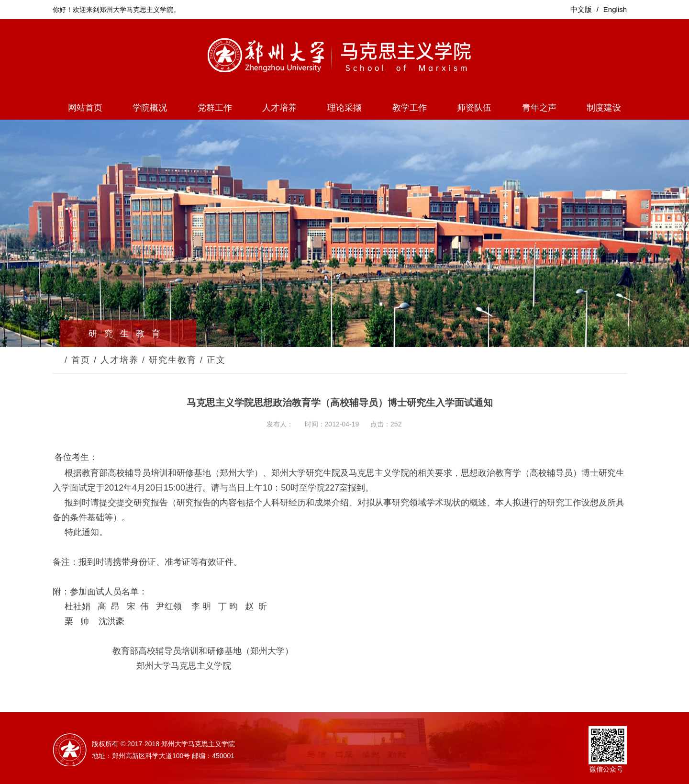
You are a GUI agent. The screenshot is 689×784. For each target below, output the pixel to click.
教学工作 (410, 108)
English (615, 9)
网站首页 (85, 108)
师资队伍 (474, 108)
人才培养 (279, 108)
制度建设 (604, 108)
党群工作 (215, 108)
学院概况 (150, 108)
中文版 (581, 9)
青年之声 (539, 108)
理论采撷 (344, 108)
